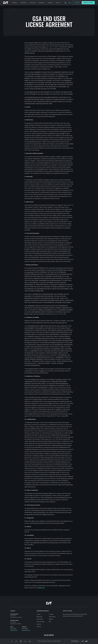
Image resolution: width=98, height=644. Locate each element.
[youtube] (25, 641)
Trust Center (40, 619)
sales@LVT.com (14, 630)
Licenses (39, 627)
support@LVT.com (26, 630)
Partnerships (52, 617)
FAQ (50, 622)
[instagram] (16, 641)
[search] (69, 3)
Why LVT (58, 3)
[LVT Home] (6, 3)
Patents (51, 619)
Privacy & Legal (40, 622)
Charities (51, 614)
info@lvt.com (41, 588)
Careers (39, 614)
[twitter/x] (21, 641)
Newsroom (39, 617)
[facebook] (12, 641)
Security (39, 624)
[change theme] (65, 3)
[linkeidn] (30, 641)
